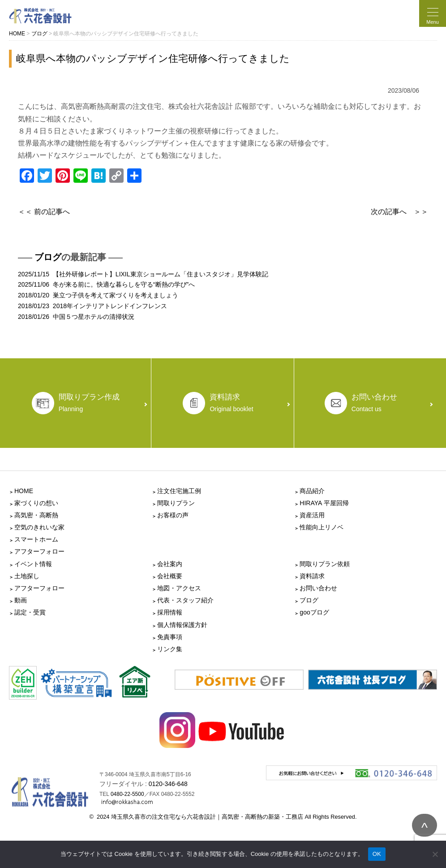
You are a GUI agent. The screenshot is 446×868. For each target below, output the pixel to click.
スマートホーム (36, 539)
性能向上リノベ (322, 527)
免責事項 (170, 637)
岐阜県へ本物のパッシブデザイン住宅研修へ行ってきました (153, 58)
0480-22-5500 (127, 794)
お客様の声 (173, 515)
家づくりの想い (36, 503)
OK (377, 854)
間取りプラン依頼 (325, 564)
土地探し (27, 576)
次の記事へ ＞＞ (399, 212)
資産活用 (312, 515)
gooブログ (314, 612)
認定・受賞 (30, 612)
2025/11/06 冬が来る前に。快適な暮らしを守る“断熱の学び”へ (106, 284)
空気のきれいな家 (39, 527)
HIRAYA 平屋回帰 (324, 503)
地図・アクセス (179, 588)
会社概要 (170, 576)
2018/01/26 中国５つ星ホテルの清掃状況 (76, 317)
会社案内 (170, 564)
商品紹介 (312, 491)
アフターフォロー (39, 551)
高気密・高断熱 (36, 515)
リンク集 (170, 649)
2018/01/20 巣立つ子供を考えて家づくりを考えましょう (98, 295)
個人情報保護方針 (182, 625)
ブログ (48, 257)
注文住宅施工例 (179, 491)
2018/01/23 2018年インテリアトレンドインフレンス (92, 306)
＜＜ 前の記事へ (44, 212)
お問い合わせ (318, 588)
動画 (21, 600)
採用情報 (170, 612)
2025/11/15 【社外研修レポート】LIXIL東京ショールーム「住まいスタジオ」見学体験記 (143, 274)
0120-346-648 (168, 784)
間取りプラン (176, 503)
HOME (24, 491)
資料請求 (312, 576)
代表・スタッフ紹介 (185, 600)
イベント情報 (33, 564)
